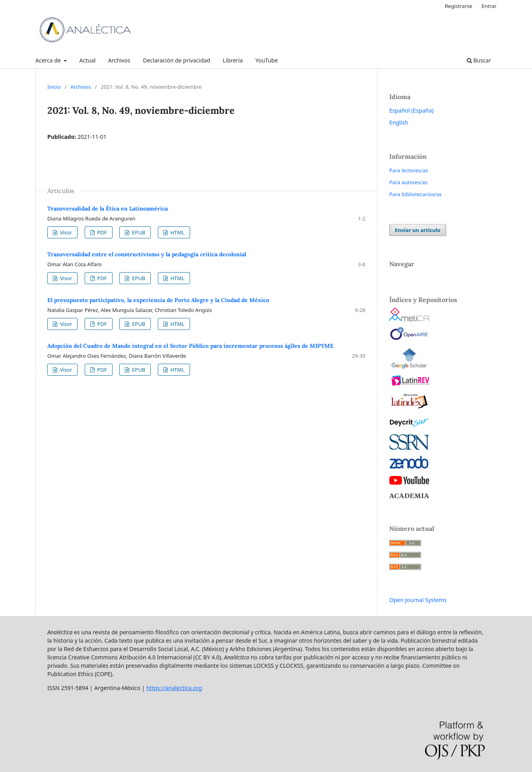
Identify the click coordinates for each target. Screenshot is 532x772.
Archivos (119, 60)
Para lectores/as (409, 170)
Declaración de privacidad (176, 60)
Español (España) (411, 110)
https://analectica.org (174, 688)
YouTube (267, 60)
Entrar (489, 6)
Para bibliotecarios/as (416, 194)
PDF (101, 232)
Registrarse (459, 6)
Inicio (54, 87)
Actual (88, 60)
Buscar (479, 60)
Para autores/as (408, 182)
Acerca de (49, 60)
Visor (65, 232)
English (399, 122)
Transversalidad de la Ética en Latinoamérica (108, 209)
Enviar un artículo (418, 230)
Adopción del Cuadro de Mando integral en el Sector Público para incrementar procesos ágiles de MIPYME (190, 346)
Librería (233, 60)
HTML (177, 232)
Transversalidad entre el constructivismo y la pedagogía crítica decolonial (147, 254)
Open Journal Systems (418, 600)
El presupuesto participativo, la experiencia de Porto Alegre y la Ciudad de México (158, 300)
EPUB (138, 232)
